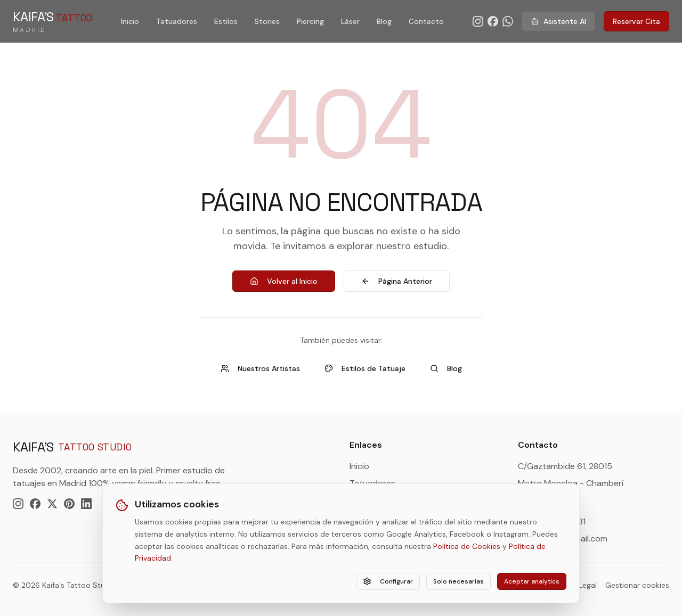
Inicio (130, 21)
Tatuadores (177, 21)
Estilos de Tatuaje (365, 368)
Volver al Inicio (284, 281)
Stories (267, 21)
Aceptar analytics (532, 581)
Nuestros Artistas (260, 368)
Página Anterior (397, 281)
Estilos (226, 21)
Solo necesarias (458, 581)
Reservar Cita (636, 21)
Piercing (310, 21)
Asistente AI (558, 21)
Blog (384, 21)
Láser (350, 21)
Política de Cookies (467, 546)
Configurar (388, 581)
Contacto (426, 21)
